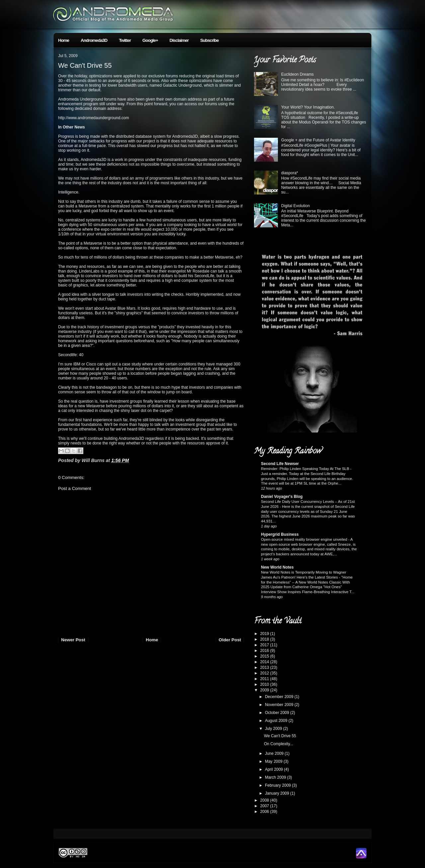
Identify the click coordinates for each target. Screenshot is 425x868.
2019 (265, 634)
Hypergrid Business (280, 534)
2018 (265, 639)
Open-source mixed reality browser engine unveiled (305, 539)
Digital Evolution (296, 206)
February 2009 (278, 785)
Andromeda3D (94, 40)
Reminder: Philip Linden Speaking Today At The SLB (306, 469)
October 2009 (278, 713)
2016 (265, 651)
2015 (265, 656)
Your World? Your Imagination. (308, 107)
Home (64, 40)
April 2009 (274, 769)
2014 (265, 662)
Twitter (125, 40)
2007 (265, 806)
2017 (265, 645)
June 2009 (275, 753)
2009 (265, 690)
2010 (265, 684)
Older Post (230, 640)
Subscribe (209, 40)
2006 (265, 812)
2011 (265, 679)
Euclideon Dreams (297, 74)
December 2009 (280, 697)
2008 (265, 800)
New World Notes (277, 567)
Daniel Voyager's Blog (282, 497)
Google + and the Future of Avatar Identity (318, 140)
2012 (265, 673)
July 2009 (274, 729)
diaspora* (290, 173)
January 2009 (278, 793)
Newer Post (73, 640)
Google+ (150, 40)
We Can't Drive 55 (85, 65)
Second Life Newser (280, 464)
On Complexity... (279, 744)
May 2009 (274, 761)
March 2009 (276, 777)
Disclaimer (179, 40)
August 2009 (277, 721)
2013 (265, 668)
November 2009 (280, 705)
